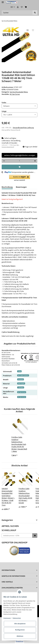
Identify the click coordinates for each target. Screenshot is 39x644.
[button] (18, 7)
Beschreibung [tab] (7, 187)
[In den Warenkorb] (19, 167)
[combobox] (19, 106)
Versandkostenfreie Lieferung (23, 128)
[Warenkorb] (26, 7)
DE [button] (12, 7)
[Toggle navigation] (3, 1)
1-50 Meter (21, 387)
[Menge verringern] (4, 161)
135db (19, 371)
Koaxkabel (21, 379)
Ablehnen (20, 636)
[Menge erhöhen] (35, 161)
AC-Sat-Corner (22, 392)
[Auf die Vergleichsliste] (28, 30)
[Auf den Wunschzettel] (33, 30)
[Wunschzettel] (22, 7)
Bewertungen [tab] (21, 187)
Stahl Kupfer (21, 383)
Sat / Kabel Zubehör (23, 375)
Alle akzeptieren (20, 624)
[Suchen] (17, 13)
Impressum (7, 618)
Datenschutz (17, 618)
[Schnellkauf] (17, 536)
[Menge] (19, 161)
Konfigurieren (20, 630)
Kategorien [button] (7, 520)
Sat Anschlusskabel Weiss (19, 92)
